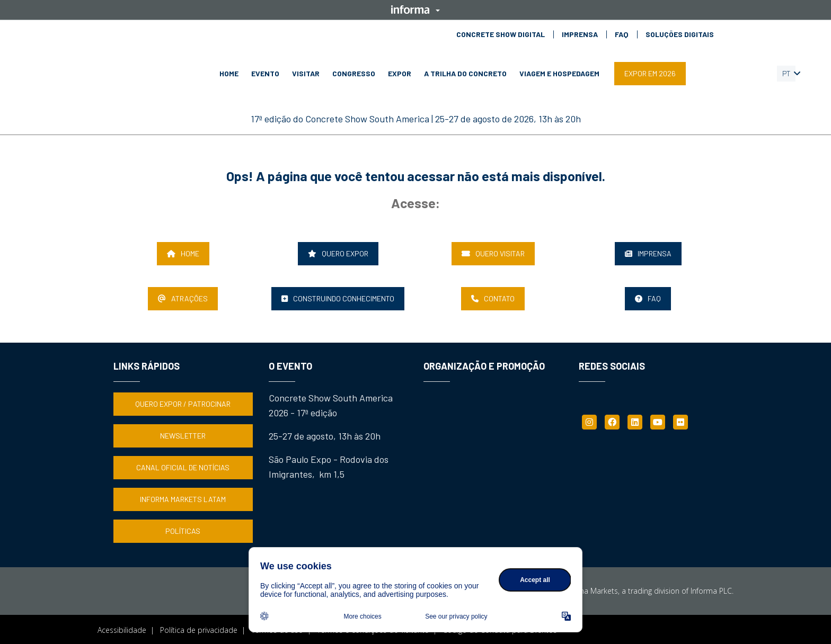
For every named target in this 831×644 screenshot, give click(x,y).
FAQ (622, 34)
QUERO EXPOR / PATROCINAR (183, 403)
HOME (229, 73)
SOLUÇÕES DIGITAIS (680, 34)
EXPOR (400, 73)
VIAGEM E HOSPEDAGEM (559, 73)
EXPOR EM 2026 (650, 73)
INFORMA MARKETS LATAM (183, 499)
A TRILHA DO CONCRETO (465, 73)
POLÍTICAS (183, 530)
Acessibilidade (122, 629)
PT (786, 73)
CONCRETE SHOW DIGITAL (501, 34)
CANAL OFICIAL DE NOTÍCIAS (183, 467)
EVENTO (265, 73)
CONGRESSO (354, 73)
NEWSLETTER (183, 435)
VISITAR (306, 73)
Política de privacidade (199, 629)
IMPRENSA (580, 34)
